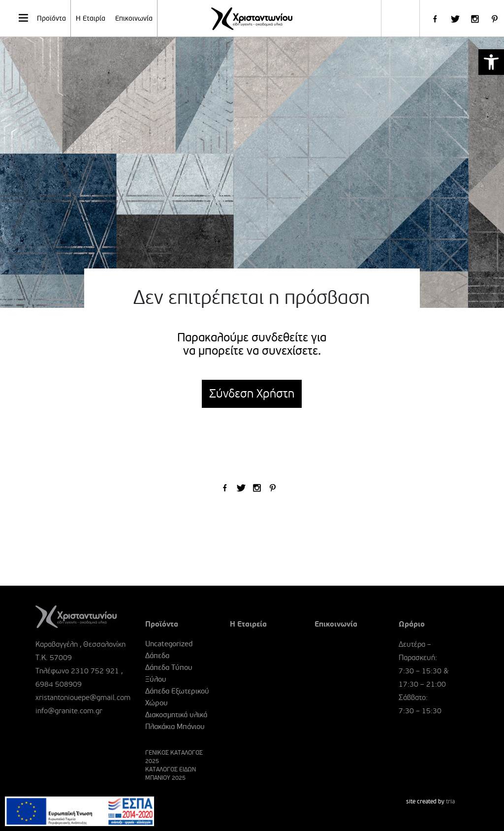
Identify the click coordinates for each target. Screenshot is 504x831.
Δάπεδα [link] (157, 656)
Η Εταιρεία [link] (248, 624)
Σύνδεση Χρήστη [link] (252, 394)
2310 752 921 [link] (95, 671)
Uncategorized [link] (169, 644)
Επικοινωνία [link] (134, 18)
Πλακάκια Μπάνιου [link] (175, 727)
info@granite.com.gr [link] (69, 711)
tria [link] (450, 802)
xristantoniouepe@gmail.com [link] (83, 698)
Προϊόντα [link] (42, 18)
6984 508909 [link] (59, 684)
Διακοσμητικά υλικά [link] (176, 715)
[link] (491, 62)
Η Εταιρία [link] (91, 18)
